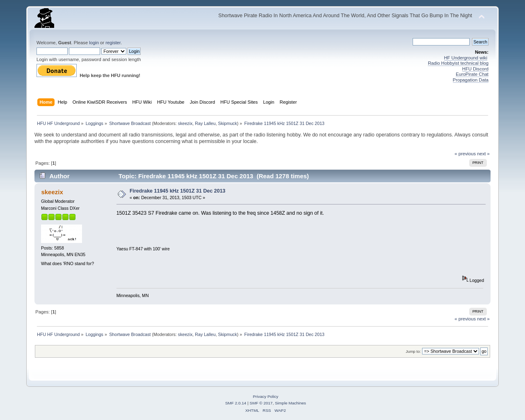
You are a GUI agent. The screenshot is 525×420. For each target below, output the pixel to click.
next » (483, 154)
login (94, 43)
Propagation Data (471, 80)
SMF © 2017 (261, 403)
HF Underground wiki (466, 58)
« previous (465, 154)
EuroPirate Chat (472, 74)
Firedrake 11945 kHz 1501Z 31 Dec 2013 (178, 191)
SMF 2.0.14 (236, 403)
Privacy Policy (265, 396)
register (113, 43)
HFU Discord (475, 69)
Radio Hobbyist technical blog (458, 63)
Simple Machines (290, 403)
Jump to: (413, 351)
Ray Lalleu (205, 123)
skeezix (185, 123)
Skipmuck (228, 123)
